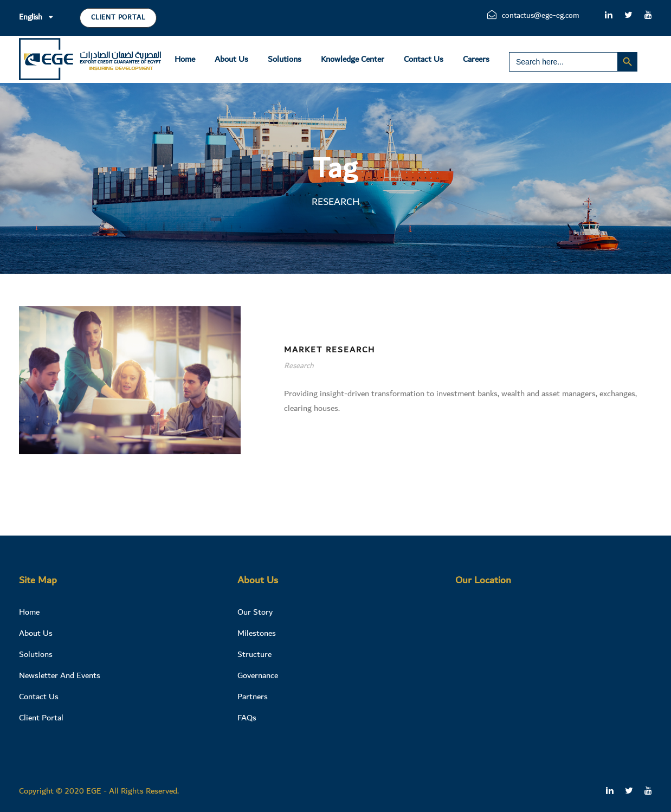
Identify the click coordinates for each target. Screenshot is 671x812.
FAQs (247, 718)
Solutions (285, 59)
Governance (258, 675)
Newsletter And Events (60, 675)
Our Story (255, 612)
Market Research (330, 350)
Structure (254, 654)
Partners (253, 697)
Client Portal (118, 18)
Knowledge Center (353, 59)
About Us (231, 59)
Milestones (257, 633)
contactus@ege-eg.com (533, 16)
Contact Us (424, 59)
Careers (476, 59)
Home (185, 59)
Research (299, 366)
